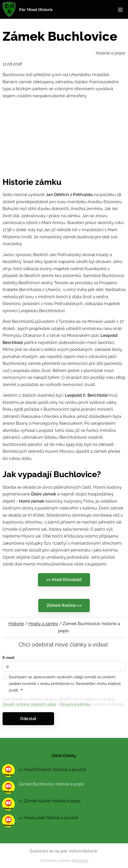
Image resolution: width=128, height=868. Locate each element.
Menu (120, 10)
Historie (16, 624)
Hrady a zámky (43, 624)
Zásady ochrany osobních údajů (29, 704)
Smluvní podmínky (75, 704)
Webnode (80, 861)
